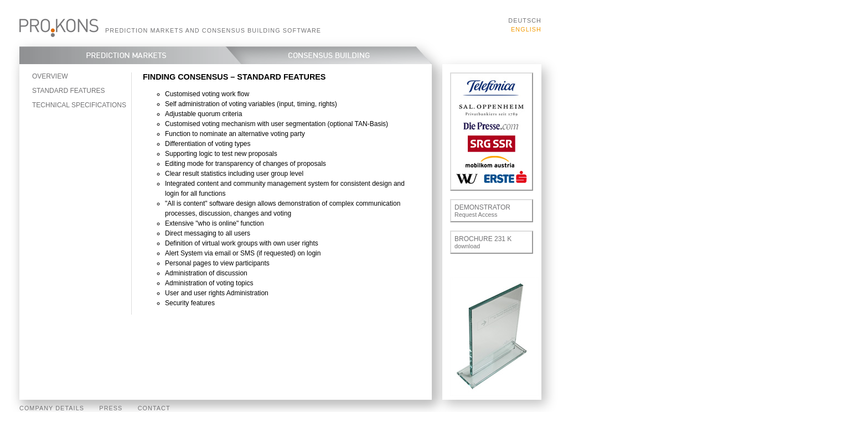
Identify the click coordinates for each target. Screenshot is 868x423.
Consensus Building (336, 55)
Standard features (69, 91)
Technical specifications (79, 105)
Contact (154, 408)
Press (111, 408)
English (526, 29)
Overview (50, 76)
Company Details (52, 408)
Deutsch (525, 20)
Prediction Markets (122, 55)
